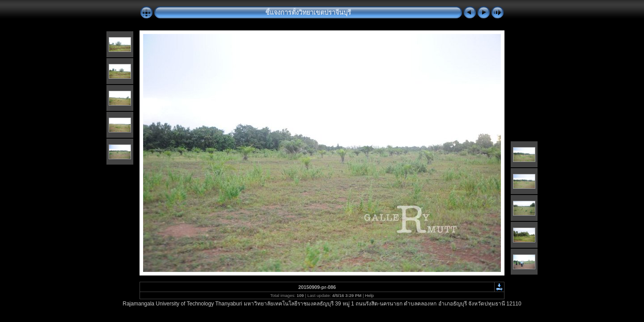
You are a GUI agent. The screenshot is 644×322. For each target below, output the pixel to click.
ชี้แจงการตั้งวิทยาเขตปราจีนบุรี (308, 13)
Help (369, 295)
